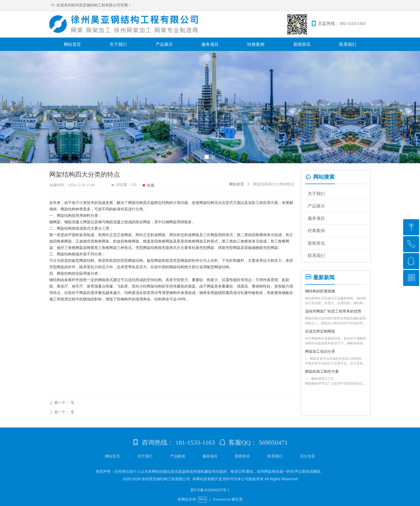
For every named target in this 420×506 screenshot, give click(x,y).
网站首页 (237, 184)
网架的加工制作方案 (322, 372)
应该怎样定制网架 (320, 331)
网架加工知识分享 (320, 351)
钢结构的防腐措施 (320, 291)
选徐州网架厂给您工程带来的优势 (333, 311)
